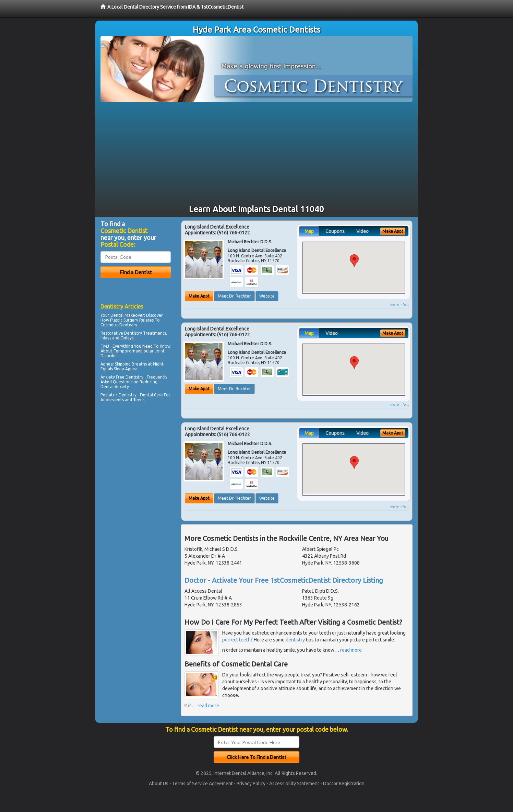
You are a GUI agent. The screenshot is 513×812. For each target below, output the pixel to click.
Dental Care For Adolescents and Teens (135, 397)
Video (362, 231)
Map (309, 231)
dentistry (295, 640)
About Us (159, 784)
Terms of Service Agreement (202, 784)
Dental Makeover (127, 315)
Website (267, 296)
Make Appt (199, 296)
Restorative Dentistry (121, 333)
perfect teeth (236, 640)
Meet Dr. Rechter (234, 296)
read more (351, 650)
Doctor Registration (344, 784)
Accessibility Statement (294, 784)
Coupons (335, 231)
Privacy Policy (251, 784)
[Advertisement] (256, 154)
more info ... (399, 305)
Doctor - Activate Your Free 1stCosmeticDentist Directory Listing (284, 580)
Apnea (107, 364)
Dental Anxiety (115, 387)
